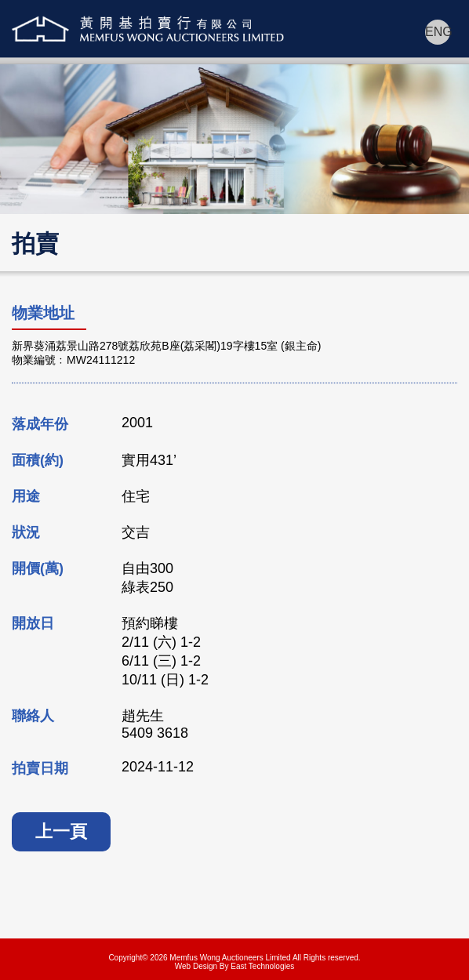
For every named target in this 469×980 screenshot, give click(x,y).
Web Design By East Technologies (235, 966)
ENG (438, 32)
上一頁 (61, 831)
